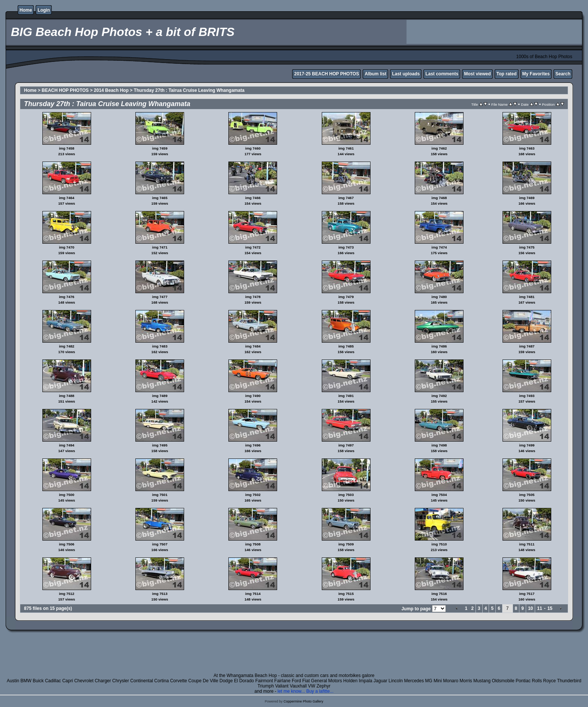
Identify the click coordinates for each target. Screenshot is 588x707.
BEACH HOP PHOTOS (65, 90)
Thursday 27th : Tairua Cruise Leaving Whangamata (189, 90)
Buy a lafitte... (320, 691)
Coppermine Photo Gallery (303, 701)
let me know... (291, 691)
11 (539, 608)
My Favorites (536, 74)
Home (26, 10)
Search (563, 74)
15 (550, 608)
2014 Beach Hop (111, 90)
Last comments (442, 74)
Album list (375, 74)
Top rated (507, 74)
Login (44, 10)
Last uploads (406, 74)
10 (530, 608)
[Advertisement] (494, 32)
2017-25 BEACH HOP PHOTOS (326, 74)
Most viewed (477, 74)
